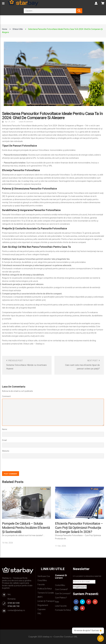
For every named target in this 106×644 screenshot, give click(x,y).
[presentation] (21, 465)
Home (5, 29)
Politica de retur (45, 589)
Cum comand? (61, 589)
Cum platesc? (61, 598)
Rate (57, 602)
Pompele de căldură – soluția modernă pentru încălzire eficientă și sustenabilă (26, 528)
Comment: (7, 396)
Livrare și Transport (46, 601)
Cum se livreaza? (63, 594)
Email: (5, 440)
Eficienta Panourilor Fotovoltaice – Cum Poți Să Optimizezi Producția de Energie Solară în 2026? (79, 528)
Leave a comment (26, 122)
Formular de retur (63, 610)
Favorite (41, 585)
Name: (5, 429)
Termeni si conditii (46, 593)
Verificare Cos (44, 576)
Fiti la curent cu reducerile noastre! (87, 576)
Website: (6, 451)
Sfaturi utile (18, 29)
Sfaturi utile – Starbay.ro (34, 344)
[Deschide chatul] (100, 638)
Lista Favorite (61, 606)
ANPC (40, 597)
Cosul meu (42, 580)
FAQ (39, 614)
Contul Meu (60, 585)
